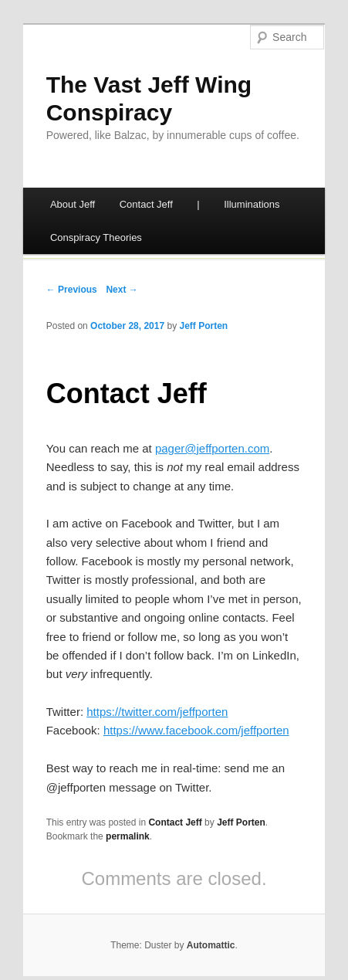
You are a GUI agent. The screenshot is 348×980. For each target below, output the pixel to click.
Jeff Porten (204, 326)
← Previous (72, 290)
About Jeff (73, 204)
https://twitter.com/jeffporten (157, 712)
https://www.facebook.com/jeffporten (196, 730)
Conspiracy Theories (96, 237)
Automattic (211, 945)
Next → (122, 290)
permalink (128, 836)
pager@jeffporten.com (212, 448)
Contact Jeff (146, 204)
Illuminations (252, 204)
